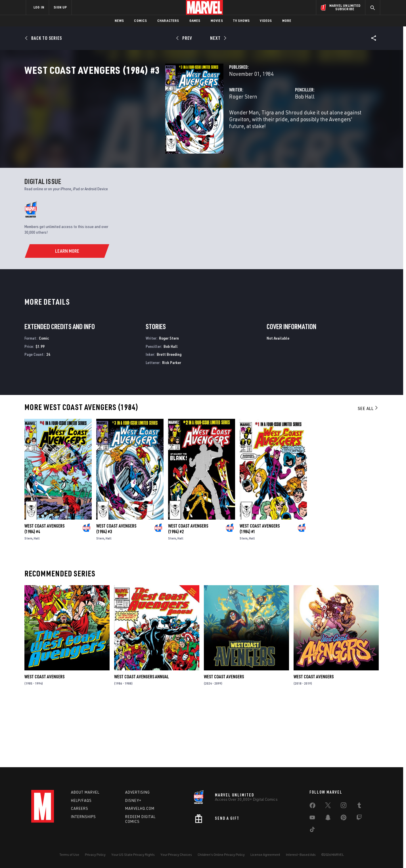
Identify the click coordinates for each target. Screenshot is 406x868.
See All (368, 472)
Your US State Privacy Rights (133, 855)
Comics (140, 21)
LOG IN (39, 7)
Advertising (138, 792)
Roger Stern (145, 121)
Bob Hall (255, 121)
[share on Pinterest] (344, 819)
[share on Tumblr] (359, 806)
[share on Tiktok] (312, 831)
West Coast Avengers (44, 740)
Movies (217, 21)
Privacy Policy (95, 855)
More (287, 21)
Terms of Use (69, 855)
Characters (168, 21)
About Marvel (85, 792)
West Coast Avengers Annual (142, 740)
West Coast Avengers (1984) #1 (260, 592)
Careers (80, 809)
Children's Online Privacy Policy (221, 855)
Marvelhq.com (140, 809)
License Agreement (265, 855)
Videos (266, 21)
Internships (83, 817)
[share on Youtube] (312, 819)
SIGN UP (60, 7)
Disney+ (133, 800)
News (119, 21)
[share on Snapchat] (328, 819)
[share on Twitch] (359, 819)
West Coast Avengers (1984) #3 (116, 592)
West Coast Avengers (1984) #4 (44, 592)
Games (195, 21)
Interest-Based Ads (301, 855)
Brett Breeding (169, 418)
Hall (37, 602)
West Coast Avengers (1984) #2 (188, 592)
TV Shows (241, 21)
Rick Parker (172, 426)
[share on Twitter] (328, 806)
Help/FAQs (81, 800)
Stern (28, 602)
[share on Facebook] (312, 807)
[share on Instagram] (344, 806)
